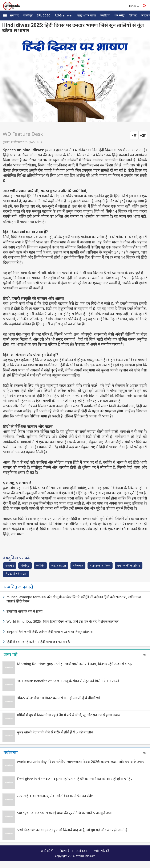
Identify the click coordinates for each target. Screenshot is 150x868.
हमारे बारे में (47, 851)
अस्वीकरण (81, 851)
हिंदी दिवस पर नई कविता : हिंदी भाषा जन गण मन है (38, 642)
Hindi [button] (133, 6)
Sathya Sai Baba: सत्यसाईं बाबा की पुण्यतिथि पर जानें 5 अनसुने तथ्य (64, 813)
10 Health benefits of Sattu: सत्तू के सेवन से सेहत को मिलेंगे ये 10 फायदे (68, 681)
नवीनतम (11, 752)
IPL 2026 (44, 15)
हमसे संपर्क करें (101, 851)
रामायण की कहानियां (129, 565)
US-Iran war (64, 15)
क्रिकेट (133, 15)
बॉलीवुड (28, 15)
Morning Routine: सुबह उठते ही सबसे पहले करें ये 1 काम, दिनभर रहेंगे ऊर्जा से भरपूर (75, 664)
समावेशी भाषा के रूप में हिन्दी (25, 611)
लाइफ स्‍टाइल (59, 565)
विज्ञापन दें (64, 851)
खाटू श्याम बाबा (87, 15)
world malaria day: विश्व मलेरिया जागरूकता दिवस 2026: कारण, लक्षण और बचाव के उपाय (81, 762)
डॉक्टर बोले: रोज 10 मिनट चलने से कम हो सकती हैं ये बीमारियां (58, 698)
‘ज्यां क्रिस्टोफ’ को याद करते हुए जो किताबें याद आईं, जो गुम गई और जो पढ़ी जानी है (72, 830)
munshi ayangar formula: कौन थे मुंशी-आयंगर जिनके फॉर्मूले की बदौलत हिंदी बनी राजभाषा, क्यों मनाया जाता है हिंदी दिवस (74, 599)
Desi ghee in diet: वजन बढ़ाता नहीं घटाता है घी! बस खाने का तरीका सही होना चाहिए (75, 779)
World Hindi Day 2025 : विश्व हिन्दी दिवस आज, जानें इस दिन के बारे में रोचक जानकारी (63, 621)
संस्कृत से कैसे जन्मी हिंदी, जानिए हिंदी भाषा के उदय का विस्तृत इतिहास (50, 632)
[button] (5, 16)
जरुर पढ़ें (11, 654)
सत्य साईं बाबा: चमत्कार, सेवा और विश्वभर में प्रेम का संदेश (55, 796)
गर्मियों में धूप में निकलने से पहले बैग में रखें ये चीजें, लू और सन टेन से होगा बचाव (69, 715)
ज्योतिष (105, 15)
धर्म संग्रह (119, 15)
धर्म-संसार (78, 565)
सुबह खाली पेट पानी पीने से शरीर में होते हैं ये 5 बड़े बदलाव (55, 732)
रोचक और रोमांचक (16, 574)
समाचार (14, 15)
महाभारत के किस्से (100, 565)
